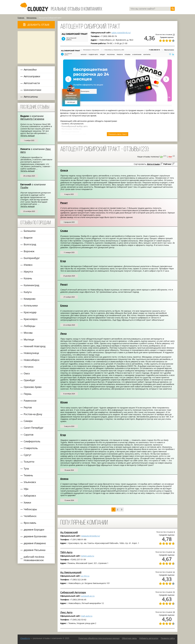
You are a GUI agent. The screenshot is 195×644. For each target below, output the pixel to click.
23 (174, 34)
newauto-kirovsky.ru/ (91, 536)
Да (161, 157)
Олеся (64, 170)
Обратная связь (129, 638)
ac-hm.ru (85, 576)
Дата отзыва (153, 164)
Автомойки (30, 70)
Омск (27, 373)
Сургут (27, 455)
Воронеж (29, 251)
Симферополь (32, 441)
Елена (64, 305)
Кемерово (30, 299)
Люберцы (29, 326)
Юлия (64, 402)
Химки (27, 502)
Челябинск (30, 516)
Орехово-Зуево (33, 387)
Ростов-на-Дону (33, 414)
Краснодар (30, 312)
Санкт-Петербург (34, 428)
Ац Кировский (69, 532)
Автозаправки (32, 76)
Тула (26, 469)
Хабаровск (30, 496)
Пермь (28, 394)
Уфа (26, 489)
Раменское (30, 401)
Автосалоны (31, 97)
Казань (28, 278)
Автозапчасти (32, 83)
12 (174, 552)
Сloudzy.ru (25, 638)
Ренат (64, 203)
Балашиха (30, 231)
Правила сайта (168, 638)
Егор (63, 261)
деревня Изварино (35, 543)
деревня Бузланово (35, 536)
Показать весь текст (118, 134)
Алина (64, 479)
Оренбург (29, 380)
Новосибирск (32, 360)
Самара (28, 421)
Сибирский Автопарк (73, 592)
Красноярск (31, 319)
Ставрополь (31, 448)
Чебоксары (30, 509)
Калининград (31, 285)
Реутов (28, 407)
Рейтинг (167, 164)
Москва (28, 333)
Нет (170, 157)
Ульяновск (30, 482)
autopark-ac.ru (88, 596)
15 (174, 592)
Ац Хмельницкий (71, 572)
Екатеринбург (32, 258)
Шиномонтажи (32, 90)
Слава (64, 231)
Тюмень (28, 475)
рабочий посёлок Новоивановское (34, 558)
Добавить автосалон (149, 638)
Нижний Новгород (35, 346)
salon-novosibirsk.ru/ (121, 33)
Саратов (29, 435)
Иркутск (28, 272)
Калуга (28, 292)
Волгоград (30, 244)
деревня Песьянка (35, 550)
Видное (28, 238)
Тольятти (29, 462)
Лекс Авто (66, 612)
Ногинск (29, 367)
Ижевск (28, 265)
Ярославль (30, 523)
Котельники (31, 305)
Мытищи (29, 339)
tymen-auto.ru (88, 556)
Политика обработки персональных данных (99, 638)
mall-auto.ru (87, 616)
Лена (63, 333)
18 (174, 612)
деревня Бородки (34, 530)
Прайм (24, 187)
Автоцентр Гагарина (32, 119)
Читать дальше (27, 135)
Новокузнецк (31, 353)
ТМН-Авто (66, 552)
